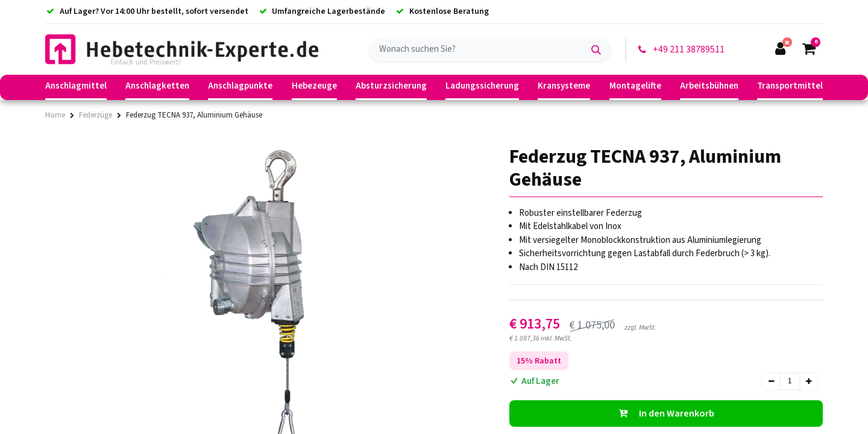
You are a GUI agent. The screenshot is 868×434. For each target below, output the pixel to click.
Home (55, 115)
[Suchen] (596, 49)
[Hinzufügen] (809, 382)
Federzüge (96, 115)
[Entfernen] (771, 382)
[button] (666, 414)
